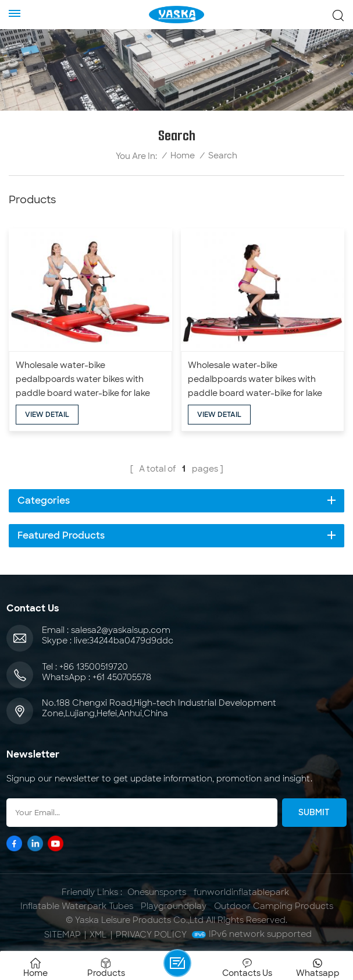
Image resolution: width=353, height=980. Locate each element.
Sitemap (63, 935)
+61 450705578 (122, 677)
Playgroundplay (174, 906)
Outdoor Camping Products (274, 906)
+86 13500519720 (94, 667)
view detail (47, 415)
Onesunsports (157, 892)
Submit (314, 813)
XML (98, 935)
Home (183, 156)
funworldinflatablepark (241, 892)
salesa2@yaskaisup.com (121, 630)
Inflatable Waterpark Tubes (77, 906)
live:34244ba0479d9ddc (124, 641)
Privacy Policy (151, 935)
